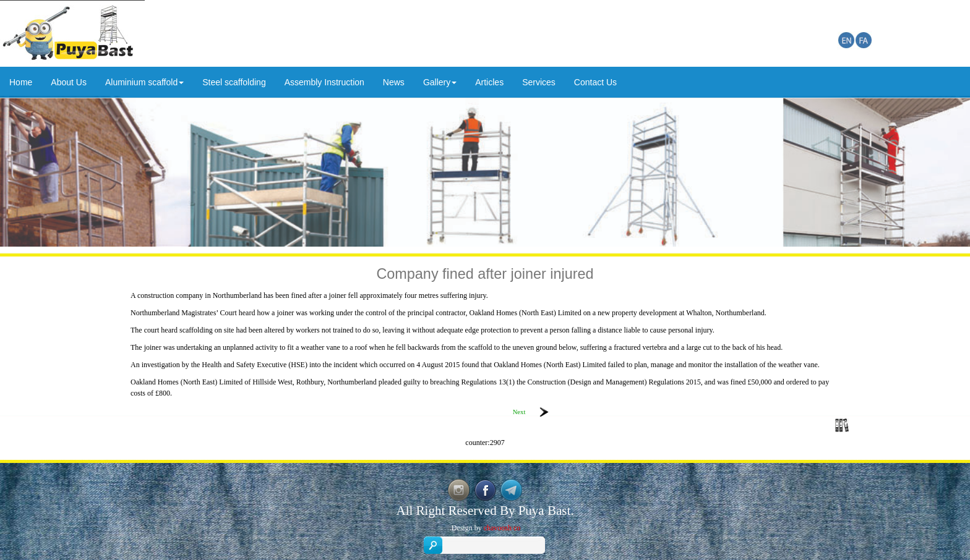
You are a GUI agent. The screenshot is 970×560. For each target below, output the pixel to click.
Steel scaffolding (234, 82)
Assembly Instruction (324, 82)
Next (519, 412)
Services (539, 82)
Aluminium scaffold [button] (144, 82)
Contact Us (595, 82)
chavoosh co (502, 528)
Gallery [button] (440, 82)
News (394, 82)
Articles (489, 82)
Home (21, 82)
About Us (69, 82)
